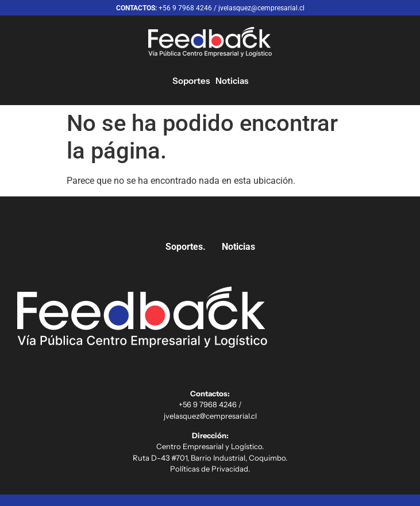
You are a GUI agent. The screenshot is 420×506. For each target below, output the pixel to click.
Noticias (232, 81)
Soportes (191, 81)
